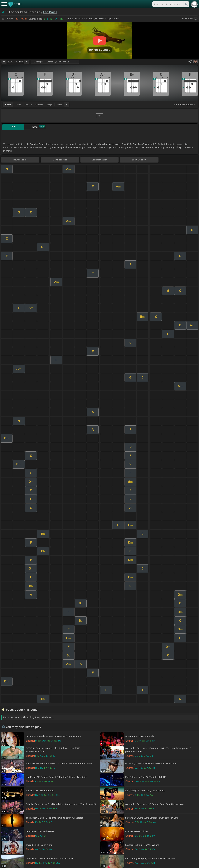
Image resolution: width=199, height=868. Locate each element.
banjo (49, 105)
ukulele (29, 105)
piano (18, 105)
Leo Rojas (50, 12)
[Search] (186, 4)
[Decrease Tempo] (4, 62)
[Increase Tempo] (26, 62)
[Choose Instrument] (67, 105)
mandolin (39, 105)
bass (60, 105)
